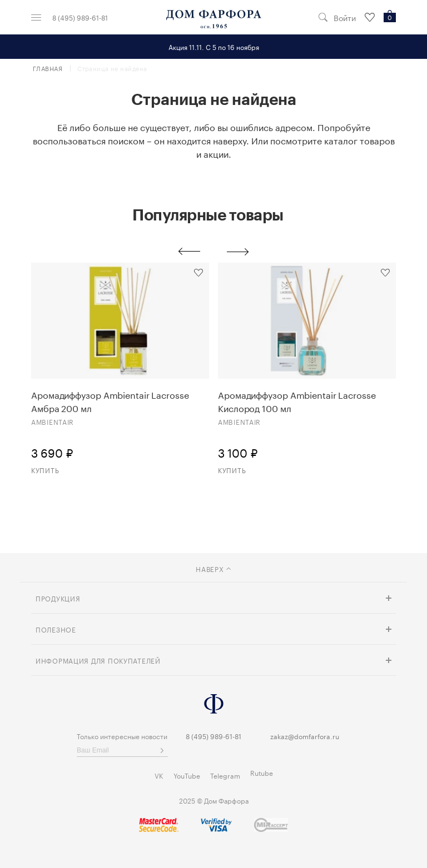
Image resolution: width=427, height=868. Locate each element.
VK (159, 775)
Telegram (225, 775)
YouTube (187, 775)
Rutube (262, 772)
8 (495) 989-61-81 (80, 17)
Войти (345, 17)
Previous (189, 252)
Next (238, 252)
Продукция (58, 598)
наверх (213, 568)
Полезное (56, 629)
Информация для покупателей (98, 660)
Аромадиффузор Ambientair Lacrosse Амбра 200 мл (110, 401)
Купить (45, 470)
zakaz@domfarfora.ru (305, 736)
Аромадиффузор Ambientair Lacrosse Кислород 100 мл (297, 401)
